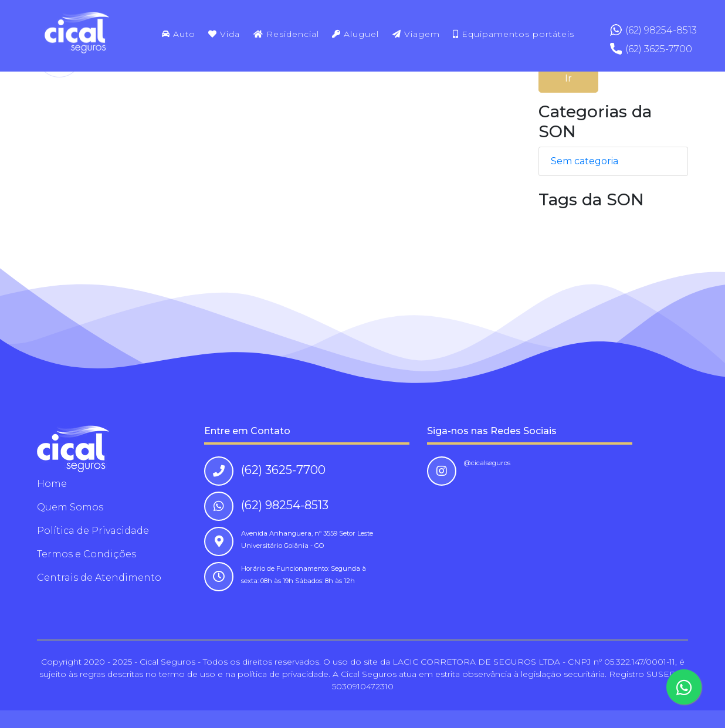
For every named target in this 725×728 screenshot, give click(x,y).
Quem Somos (70, 507)
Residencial (286, 34)
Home (52, 484)
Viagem (416, 34)
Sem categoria (585, 161)
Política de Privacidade (93, 531)
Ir (568, 78)
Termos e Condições (87, 554)
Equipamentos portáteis (514, 34)
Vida (224, 34)
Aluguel (355, 34)
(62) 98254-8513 (661, 30)
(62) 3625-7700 (659, 49)
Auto (179, 34)
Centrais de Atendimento (99, 578)
